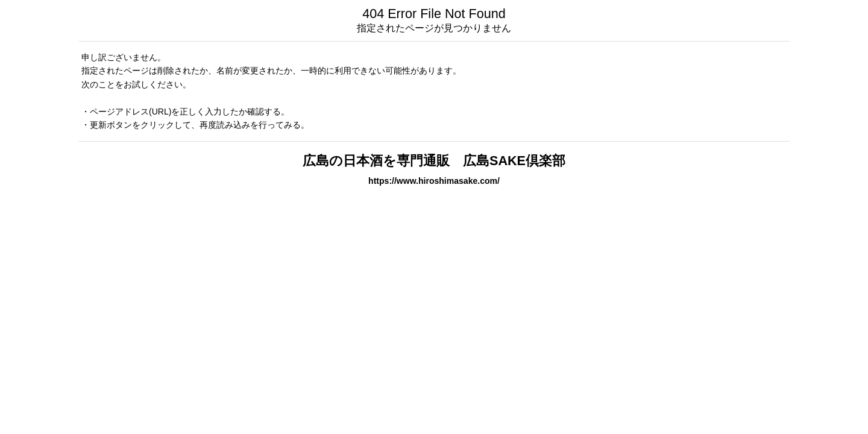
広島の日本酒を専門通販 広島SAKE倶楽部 (434, 161)
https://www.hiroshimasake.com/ (434, 181)
